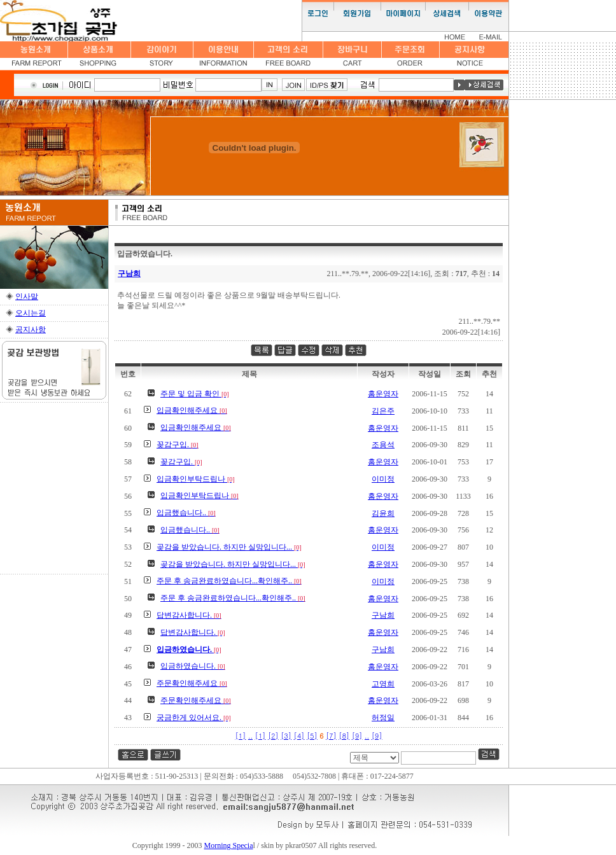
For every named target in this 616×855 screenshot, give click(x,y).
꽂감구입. (178, 445)
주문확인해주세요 (192, 683)
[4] (299, 736)
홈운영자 (383, 394)
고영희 (383, 684)
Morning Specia (229, 845)
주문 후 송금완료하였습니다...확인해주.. (229, 581)
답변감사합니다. (189, 615)
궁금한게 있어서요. (194, 718)
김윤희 (383, 513)
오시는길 (31, 313)
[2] (273, 736)
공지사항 (31, 330)
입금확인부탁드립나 (196, 479)
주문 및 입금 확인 (195, 394)
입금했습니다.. (186, 513)
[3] (286, 736)
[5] (312, 736)
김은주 (383, 411)
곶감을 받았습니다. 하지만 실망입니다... (229, 547)
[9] (357, 736)
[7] (331, 736)
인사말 (27, 296)
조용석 (383, 445)
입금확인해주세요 (192, 410)
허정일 (383, 718)
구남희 (129, 274)
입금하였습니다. (193, 666)
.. (250, 736)
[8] (344, 736)
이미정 (383, 479)
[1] (241, 736)
